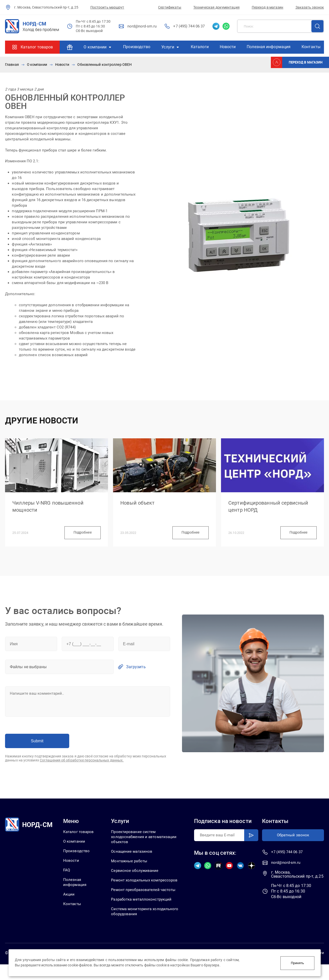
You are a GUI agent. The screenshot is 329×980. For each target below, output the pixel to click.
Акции (69, 904)
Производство (137, 47)
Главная (12, 65)
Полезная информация (269, 47)
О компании (95, 47)
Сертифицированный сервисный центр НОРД (272, 511)
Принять (297, 963)
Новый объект (139, 507)
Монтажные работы (131, 870)
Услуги (168, 47)
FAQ (67, 879)
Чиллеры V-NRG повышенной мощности (51, 511)
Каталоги (200, 47)
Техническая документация (216, 7)
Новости (228, 47)
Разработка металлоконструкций (144, 914)
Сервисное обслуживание (136, 880)
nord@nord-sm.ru (142, 26)
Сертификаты (170, 7)
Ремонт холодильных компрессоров (132, 892)
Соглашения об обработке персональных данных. (82, 769)
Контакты (311, 47)
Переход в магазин (268, 7)
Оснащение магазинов (134, 860)
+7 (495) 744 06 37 (189, 26)
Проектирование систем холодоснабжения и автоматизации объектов (146, 845)
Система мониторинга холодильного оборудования (140, 927)
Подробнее (79, 540)
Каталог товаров (37, 47)
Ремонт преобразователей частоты (146, 905)
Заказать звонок (310, 7)
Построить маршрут (107, 7)
